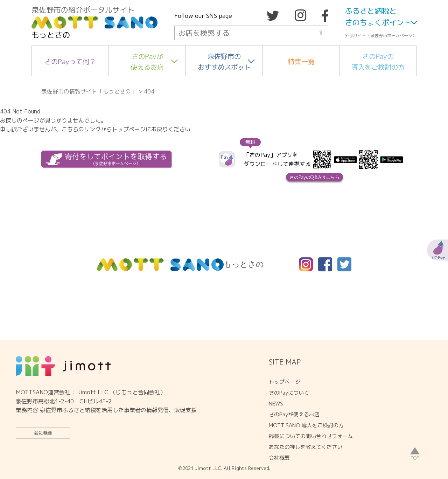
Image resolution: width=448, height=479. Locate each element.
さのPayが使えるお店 (147, 62)
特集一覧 (301, 61)
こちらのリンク (81, 129)
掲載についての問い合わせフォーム (311, 436)
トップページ (285, 382)
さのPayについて (289, 393)
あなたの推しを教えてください (306, 447)
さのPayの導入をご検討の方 (378, 62)
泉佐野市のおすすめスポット (224, 62)
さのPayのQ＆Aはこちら (314, 177)
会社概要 (43, 433)
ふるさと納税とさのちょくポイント (378, 17)
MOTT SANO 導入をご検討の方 (306, 425)
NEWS (276, 404)
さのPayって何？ (70, 61)
